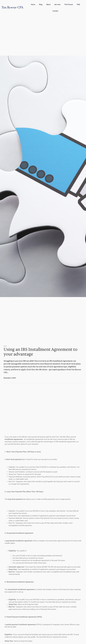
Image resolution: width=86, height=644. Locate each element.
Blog (5, 346)
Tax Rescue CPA (12, 8)
